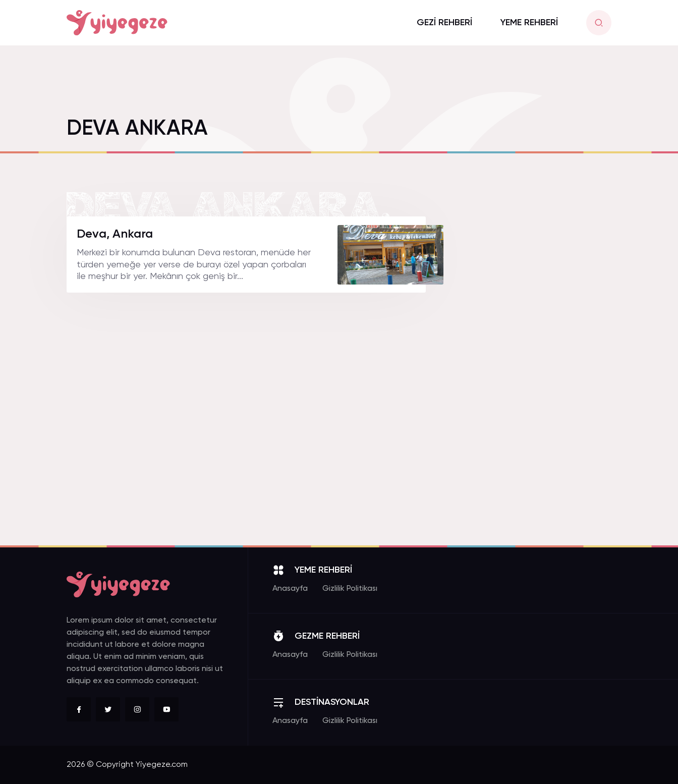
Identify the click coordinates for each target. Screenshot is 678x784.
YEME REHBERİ (529, 23)
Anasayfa (290, 589)
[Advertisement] (536, 368)
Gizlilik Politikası (350, 589)
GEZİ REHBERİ (444, 23)
